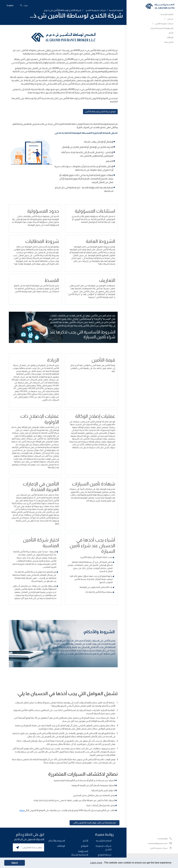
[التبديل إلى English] (10, 5)
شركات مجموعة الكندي (163, 24)
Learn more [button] (96, 863)
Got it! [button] (15, 863)
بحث (24, 6)
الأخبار (171, 33)
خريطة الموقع (105, 855)
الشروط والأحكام (57, 841)
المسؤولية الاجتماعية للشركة (162, 28)
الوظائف (170, 38)
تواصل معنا (169, 42)
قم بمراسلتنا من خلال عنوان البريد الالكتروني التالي (95, 823)
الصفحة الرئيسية (167, 14)
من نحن (169, 19)
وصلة (22, 810)
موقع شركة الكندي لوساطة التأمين (100, 112)
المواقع (85, 846)
